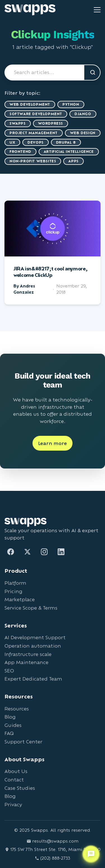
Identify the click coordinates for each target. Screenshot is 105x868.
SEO (9, 671)
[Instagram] (44, 552)
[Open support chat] (91, 854)
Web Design (83, 133)
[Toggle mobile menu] (97, 10)
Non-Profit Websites (33, 161)
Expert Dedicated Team (33, 679)
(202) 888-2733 (53, 858)
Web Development (30, 104)
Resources (17, 709)
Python (71, 104)
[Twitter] (27, 552)
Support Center (23, 742)
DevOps (36, 142)
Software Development (36, 114)
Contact (14, 780)
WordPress (51, 123)
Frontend (20, 152)
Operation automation (33, 646)
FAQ (9, 733)
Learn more (53, 443)
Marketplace (20, 599)
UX (12, 142)
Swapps (18, 123)
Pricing (13, 591)
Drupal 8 (66, 142)
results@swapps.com (53, 841)
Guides (13, 725)
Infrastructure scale (28, 654)
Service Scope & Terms (31, 608)
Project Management (34, 133)
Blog (10, 717)
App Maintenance (26, 662)
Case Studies (20, 788)
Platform (15, 583)
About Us (16, 771)
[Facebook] (11, 552)
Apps (73, 161)
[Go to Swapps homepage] (30, 10)
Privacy (13, 804)
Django (83, 114)
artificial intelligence (69, 152)
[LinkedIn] (61, 552)
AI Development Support (35, 637)
